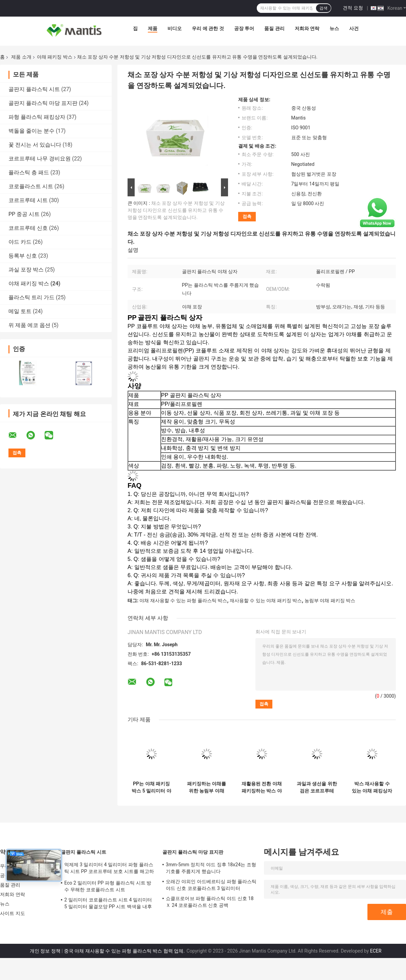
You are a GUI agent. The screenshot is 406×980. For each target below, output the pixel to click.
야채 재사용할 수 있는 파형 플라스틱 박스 (183, 601)
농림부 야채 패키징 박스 (330, 601)
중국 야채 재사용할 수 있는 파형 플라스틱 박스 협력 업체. (125, 951)
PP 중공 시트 (24, 214)
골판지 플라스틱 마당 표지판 (43, 103)
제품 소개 (21, 57)
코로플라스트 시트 (31, 186)
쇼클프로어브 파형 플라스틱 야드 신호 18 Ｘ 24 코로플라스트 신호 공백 (210, 902)
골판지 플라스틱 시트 (34, 89)
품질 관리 (274, 28)
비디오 (175, 28)
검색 (323, 8)
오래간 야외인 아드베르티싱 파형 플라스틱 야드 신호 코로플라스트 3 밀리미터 (211, 885)
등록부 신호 (23, 256)
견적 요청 (353, 8)
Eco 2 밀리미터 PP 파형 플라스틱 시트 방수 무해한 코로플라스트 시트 (108, 886)
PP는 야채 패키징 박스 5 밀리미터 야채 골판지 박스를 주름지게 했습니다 (151, 787)
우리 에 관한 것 (208, 28)
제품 (153, 28)
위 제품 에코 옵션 (29, 325)
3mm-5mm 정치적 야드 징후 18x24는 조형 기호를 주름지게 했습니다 (211, 868)
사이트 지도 (13, 913)
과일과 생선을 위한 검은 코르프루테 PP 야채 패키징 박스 (317, 787)
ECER (376, 951)
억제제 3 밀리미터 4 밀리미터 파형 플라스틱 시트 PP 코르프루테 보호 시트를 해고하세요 (109, 869)
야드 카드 (20, 242)
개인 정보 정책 (45, 951)
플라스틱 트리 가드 (31, 297)
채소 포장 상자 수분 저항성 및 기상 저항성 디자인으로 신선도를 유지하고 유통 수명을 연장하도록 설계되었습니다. (176, 210)
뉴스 (334, 28)
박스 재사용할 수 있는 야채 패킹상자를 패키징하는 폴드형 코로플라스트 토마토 (372, 787)
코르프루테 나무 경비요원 (40, 159)
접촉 (247, 216)
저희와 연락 (307, 28)
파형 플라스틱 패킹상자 (37, 117)
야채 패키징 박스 (55, 57)
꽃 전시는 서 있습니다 (35, 145)
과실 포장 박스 (26, 270)
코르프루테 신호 (28, 228)
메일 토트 (20, 311)
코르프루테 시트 (28, 200)
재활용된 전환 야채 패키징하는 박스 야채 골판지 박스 (262, 787)
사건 (354, 28)
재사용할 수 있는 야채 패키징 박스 (266, 601)
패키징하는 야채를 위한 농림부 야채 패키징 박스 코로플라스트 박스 (207, 787)
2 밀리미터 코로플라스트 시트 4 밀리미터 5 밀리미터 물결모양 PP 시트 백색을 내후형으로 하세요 (108, 904)
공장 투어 (244, 28)
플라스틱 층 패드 (29, 172)
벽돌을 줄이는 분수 (31, 131)
